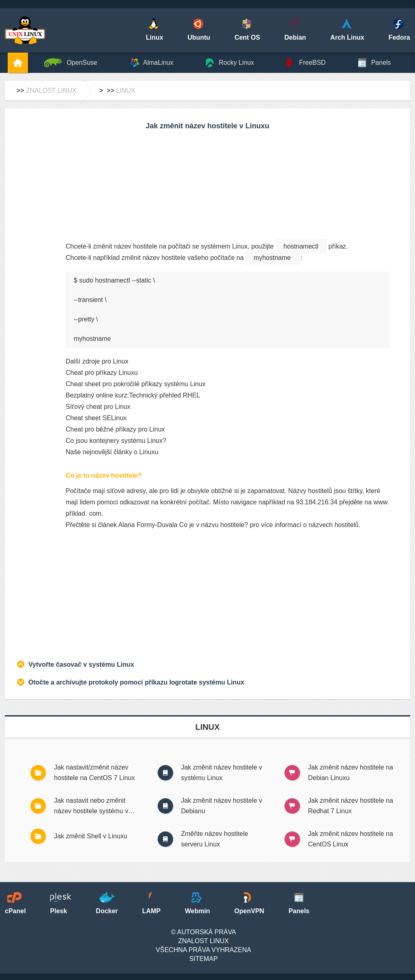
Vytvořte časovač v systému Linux (81, 664)
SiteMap (203, 959)
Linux (125, 90)
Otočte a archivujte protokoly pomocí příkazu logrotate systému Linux (136, 682)
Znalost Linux (51, 90)
